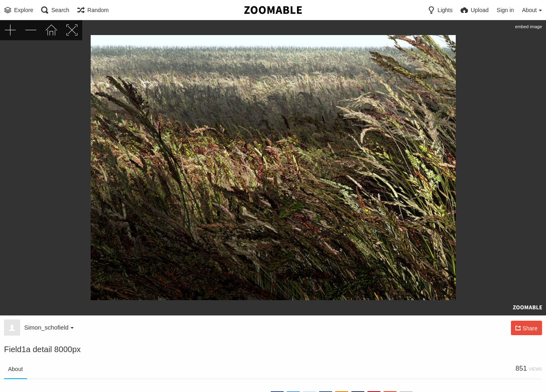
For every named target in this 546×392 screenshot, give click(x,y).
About (16, 369)
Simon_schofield (49, 327)
